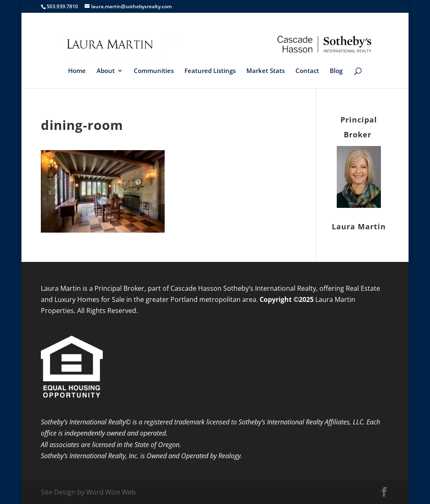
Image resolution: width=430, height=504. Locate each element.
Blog (336, 71)
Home (77, 71)
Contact (307, 71)
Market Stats (266, 71)
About (106, 71)
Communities (154, 71)
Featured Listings (210, 71)
